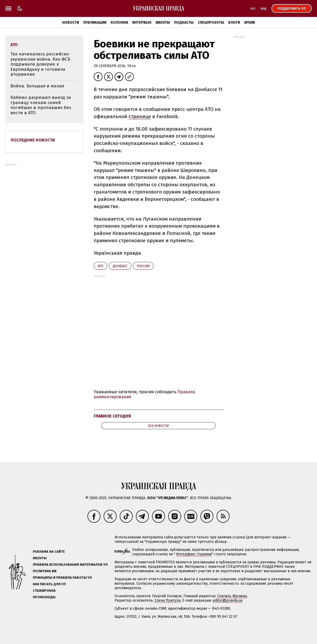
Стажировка (44, 591)
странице (140, 116)
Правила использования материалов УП (70, 565)
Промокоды (44, 597)
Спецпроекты (211, 22)
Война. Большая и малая (37, 86)
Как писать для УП (49, 584)
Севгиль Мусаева (232, 596)
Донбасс (120, 266)
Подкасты (184, 22)
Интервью (142, 22)
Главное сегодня (112, 416)
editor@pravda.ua (227, 600)
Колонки (119, 22)
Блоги (234, 22)
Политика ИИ (45, 571)
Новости (71, 22)
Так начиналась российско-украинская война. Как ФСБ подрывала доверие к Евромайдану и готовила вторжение (40, 64)
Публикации (95, 22)
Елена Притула (167, 600)
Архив (250, 22)
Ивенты (163, 22)
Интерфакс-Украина (194, 554)
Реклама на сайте (49, 552)
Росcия (143, 266)
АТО (100, 266)
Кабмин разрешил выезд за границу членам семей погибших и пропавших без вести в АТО (41, 105)
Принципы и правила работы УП (62, 578)
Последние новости (33, 140)
